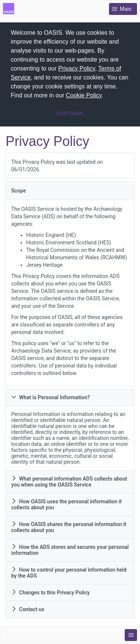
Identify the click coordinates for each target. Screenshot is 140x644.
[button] (106, 96)
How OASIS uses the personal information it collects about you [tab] (66, 503)
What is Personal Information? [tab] (51, 396)
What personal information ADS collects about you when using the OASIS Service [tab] (69, 480)
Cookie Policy (84, 95)
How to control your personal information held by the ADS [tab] (69, 571)
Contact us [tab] (28, 607)
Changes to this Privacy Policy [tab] (50, 591)
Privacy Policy (77, 68)
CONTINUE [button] (70, 113)
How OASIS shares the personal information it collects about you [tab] (69, 525)
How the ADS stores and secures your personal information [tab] (70, 548)
